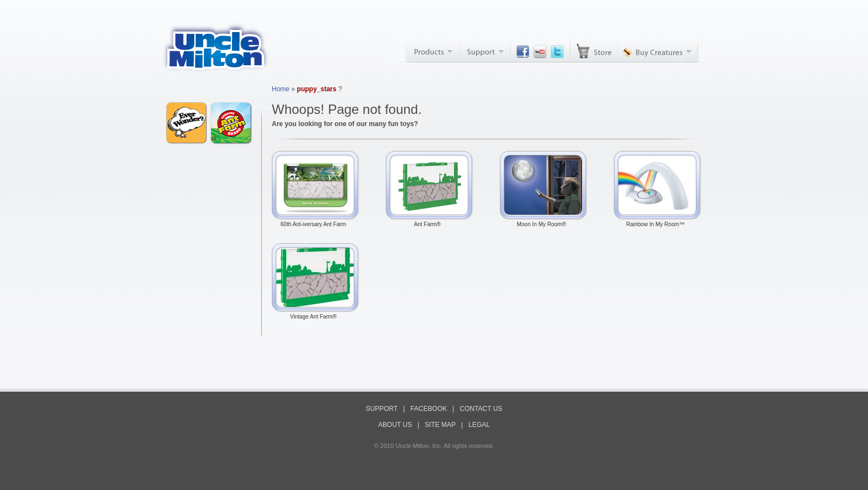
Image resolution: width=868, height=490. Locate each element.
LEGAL (479, 425)
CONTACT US (481, 409)
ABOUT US (395, 425)
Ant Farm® (430, 222)
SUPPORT (382, 409)
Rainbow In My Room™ (658, 222)
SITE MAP (440, 425)
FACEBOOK (428, 409)
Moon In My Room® (544, 222)
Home (281, 89)
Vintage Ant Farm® (316, 314)
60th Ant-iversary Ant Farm (316, 222)
